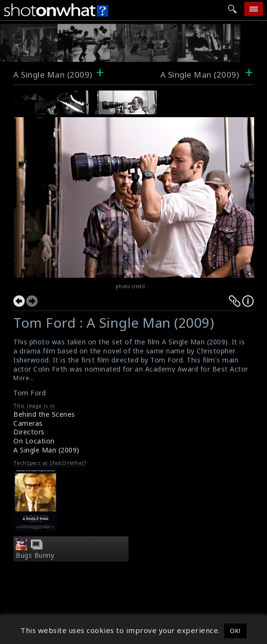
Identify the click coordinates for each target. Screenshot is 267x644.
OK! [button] (235, 631)
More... (24, 378)
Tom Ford (30, 393)
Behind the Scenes (44, 414)
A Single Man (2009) (53, 75)
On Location (34, 441)
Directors (29, 432)
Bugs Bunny (35, 555)
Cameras (28, 423)
